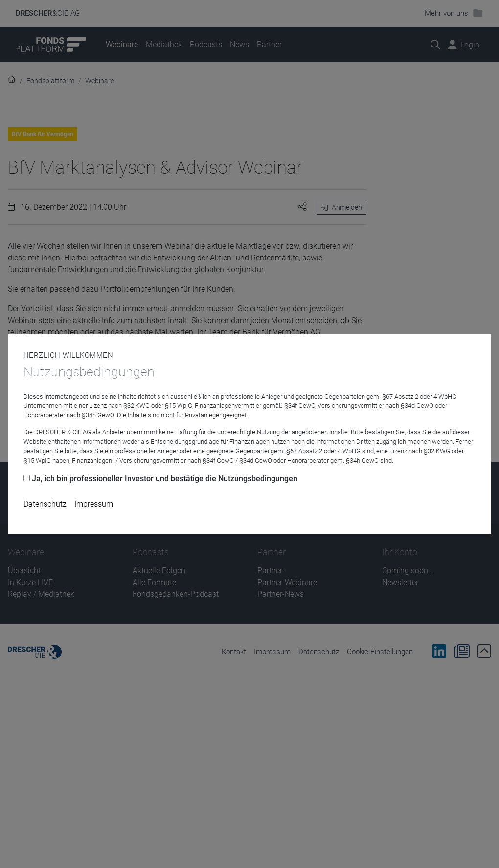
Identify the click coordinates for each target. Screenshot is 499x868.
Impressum (94, 504)
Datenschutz (45, 504)
